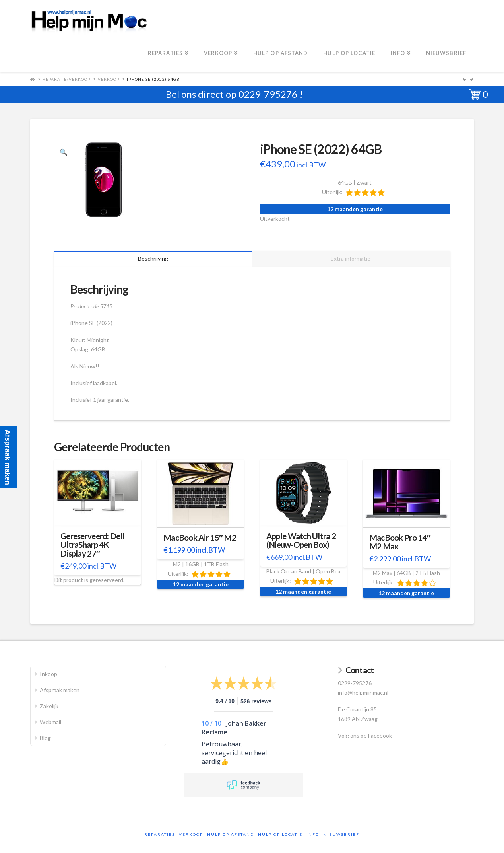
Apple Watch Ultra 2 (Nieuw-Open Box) (301, 540)
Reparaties (160, 834)
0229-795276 (268, 94)
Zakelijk (49, 706)
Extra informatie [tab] (351, 258)
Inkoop (48, 674)
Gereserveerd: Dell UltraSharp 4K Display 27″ (92, 545)
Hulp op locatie (280, 834)
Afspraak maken (60, 690)
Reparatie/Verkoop (66, 79)
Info (313, 834)
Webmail (50, 722)
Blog (45, 738)
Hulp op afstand (231, 834)
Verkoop (109, 79)
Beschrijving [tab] (153, 258)
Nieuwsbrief (341, 834)
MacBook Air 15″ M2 (200, 538)
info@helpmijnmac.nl (363, 692)
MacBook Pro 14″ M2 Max (400, 542)
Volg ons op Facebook (365, 735)
